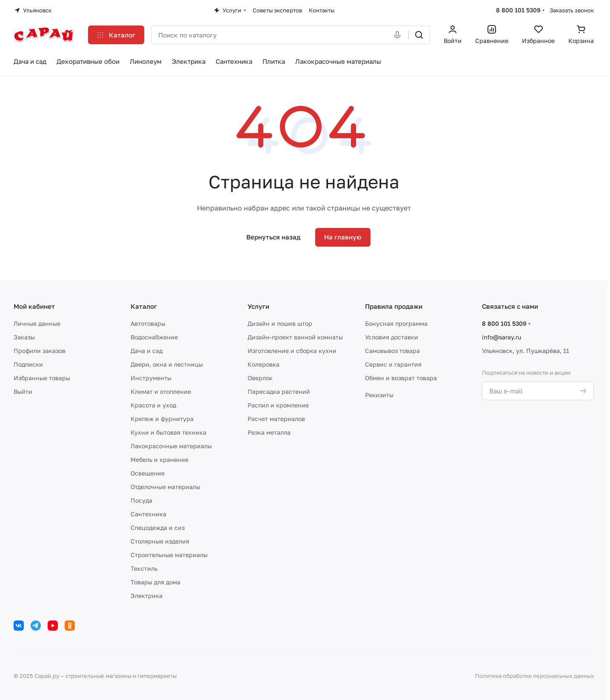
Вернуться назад (273, 237)
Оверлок (260, 378)
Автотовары (148, 323)
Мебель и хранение (160, 460)
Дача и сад (147, 351)
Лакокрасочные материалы (171, 446)
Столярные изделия (160, 541)
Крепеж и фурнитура (162, 419)
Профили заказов (40, 351)
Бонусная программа (396, 323)
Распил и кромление (278, 405)
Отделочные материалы (165, 487)
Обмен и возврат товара (401, 378)
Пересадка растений (279, 391)
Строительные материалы (169, 555)
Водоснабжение (154, 337)
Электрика (147, 596)
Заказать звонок (572, 10)
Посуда (141, 500)
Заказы (24, 337)
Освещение (148, 473)
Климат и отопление (161, 391)
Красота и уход (153, 405)
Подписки (28, 364)
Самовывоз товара (392, 351)
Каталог (144, 306)
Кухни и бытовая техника (168, 432)
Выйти (23, 391)
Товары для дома (155, 582)
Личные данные (37, 323)
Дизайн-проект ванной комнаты (295, 337)
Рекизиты (379, 395)
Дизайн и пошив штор (280, 323)
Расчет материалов (276, 419)
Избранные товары (42, 378)
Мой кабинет (34, 306)
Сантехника (148, 514)
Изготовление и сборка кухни (292, 351)
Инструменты (151, 378)
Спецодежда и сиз (158, 528)
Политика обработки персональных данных (534, 676)
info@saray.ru (502, 337)
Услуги (258, 306)
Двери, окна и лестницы (167, 364)
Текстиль (144, 568)
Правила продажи (394, 306)
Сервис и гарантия (393, 364)
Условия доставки (392, 337)
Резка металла (269, 432)
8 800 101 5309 (518, 10)
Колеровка (264, 364)
